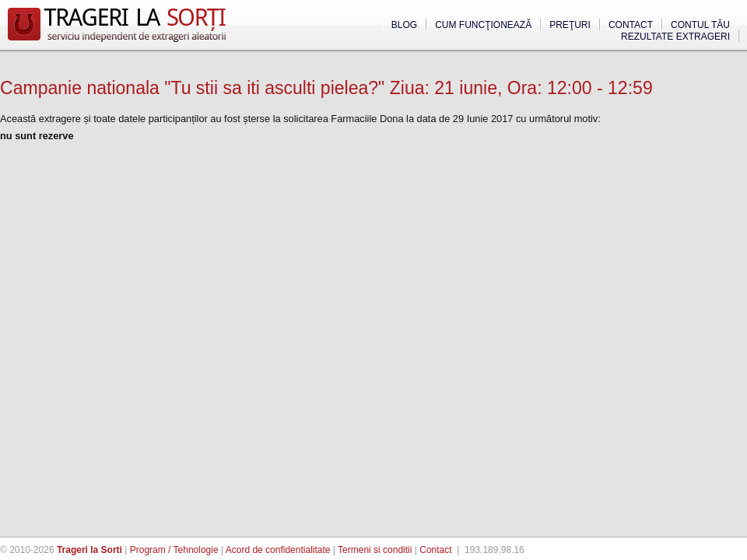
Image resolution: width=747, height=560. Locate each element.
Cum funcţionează (483, 25)
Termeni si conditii (375, 550)
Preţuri (570, 25)
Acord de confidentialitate (278, 550)
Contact (631, 25)
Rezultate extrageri (675, 37)
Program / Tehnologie (174, 550)
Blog (404, 25)
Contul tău (700, 25)
